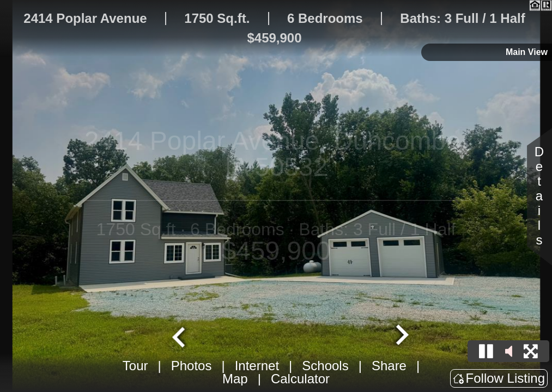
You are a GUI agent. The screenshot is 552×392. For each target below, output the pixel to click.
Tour (135, 366)
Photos (192, 366)
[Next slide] (401, 336)
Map (235, 379)
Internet (257, 366)
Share (389, 366)
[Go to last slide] (180, 336)
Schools (325, 366)
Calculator (300, 379)
